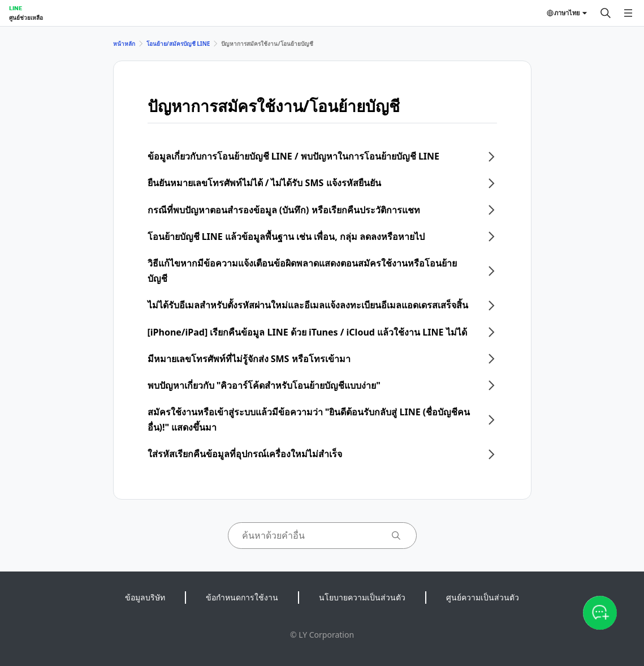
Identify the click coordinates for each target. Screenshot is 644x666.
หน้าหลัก (124, 44)
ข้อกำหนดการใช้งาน (242, 597)
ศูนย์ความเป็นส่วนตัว (483, 597)
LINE (16, 8)
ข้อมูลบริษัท (145, 597)
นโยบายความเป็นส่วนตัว (362, 597)
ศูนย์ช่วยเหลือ (26, 18)
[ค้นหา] (606, 13)
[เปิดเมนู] (628, 13)
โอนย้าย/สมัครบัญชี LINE (178, 44)
